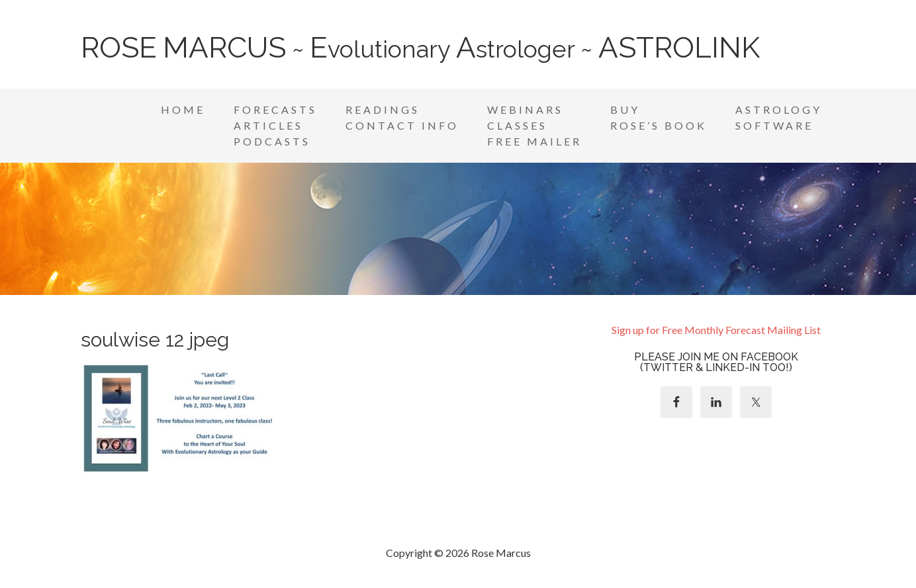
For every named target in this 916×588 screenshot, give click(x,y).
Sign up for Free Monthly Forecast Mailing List (716, 330)
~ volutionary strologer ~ (420, 49)
